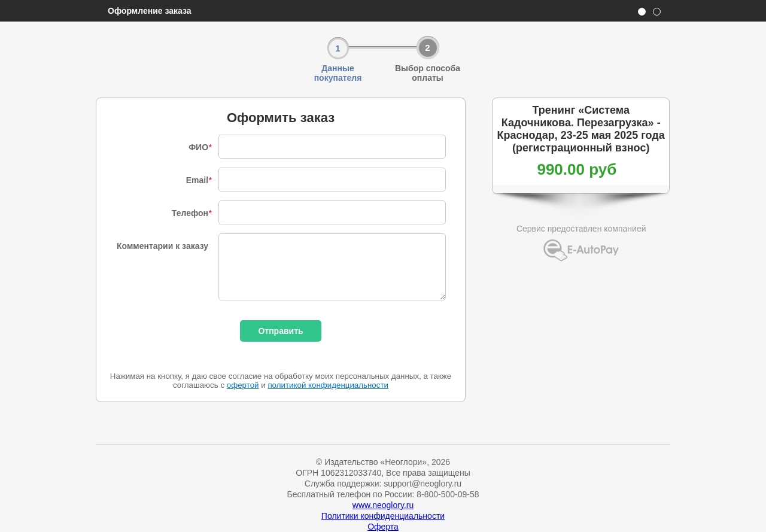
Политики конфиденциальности (383, 516)
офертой (243, 385)
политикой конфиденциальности (328, 385)
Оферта (383, 527)
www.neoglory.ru (383, 505)
